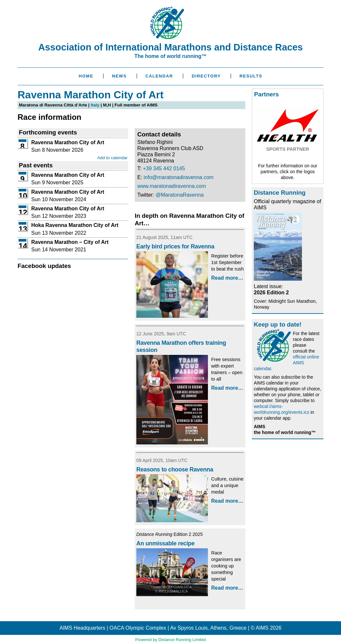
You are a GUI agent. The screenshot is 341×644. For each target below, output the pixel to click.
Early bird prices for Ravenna (175, 246)
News (119, 76)
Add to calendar (112, 158)
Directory (206, 76)
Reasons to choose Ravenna (175, 469)
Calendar (159, 76)
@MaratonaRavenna (180, 195)
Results (251, 76)
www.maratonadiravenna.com (172, 186)
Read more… (227, 278)
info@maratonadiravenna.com (179, 177)
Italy (95, 105)
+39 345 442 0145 (164, 168)
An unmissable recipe (165, 543)
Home (86, 76)
